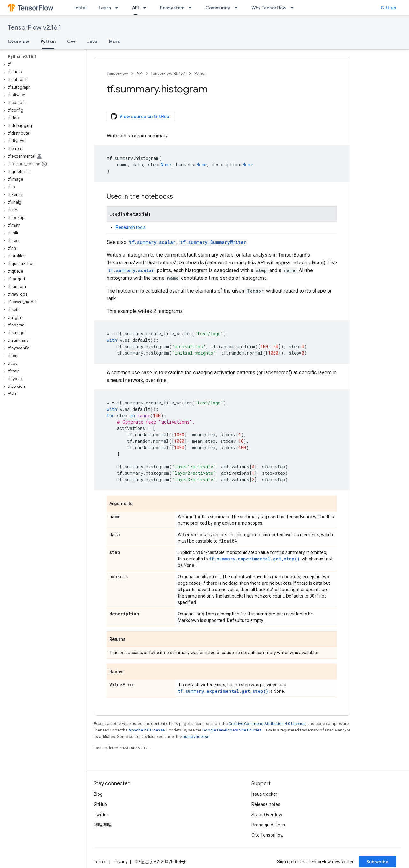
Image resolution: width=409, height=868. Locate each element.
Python (201, 73)
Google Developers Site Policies (232, 730)
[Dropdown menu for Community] (238, 8)
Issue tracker (264, 794)
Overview (18, 41)
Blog (98, 794)
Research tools (131, 227)
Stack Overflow (267, 815)
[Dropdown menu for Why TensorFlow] (294, 8)
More (115, 41)
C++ (71, 41)
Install (81, 8)
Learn (105, 8)
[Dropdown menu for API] (147, 8)
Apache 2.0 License (147, 730)
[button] (42, 64)
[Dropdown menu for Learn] (119, 8)
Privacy (120, 862)
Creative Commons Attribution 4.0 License (267, 724)
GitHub (388, 8)
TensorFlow (117, 73)
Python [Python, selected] (48, 41)
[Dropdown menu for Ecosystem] (192, 8)
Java (92, 41)
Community (218, 8)
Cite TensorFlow (268, 835)
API (139, 73)
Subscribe (378, 862)
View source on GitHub (140, 116)
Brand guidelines (268, 825)
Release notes (266, 804)
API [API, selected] (135, 8)
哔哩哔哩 (103, 825)
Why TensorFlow (269, 8)
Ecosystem (172, 8)
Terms (100, 862)
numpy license (196, 736)
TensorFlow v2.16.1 (34, 28)
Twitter (101, 815)
